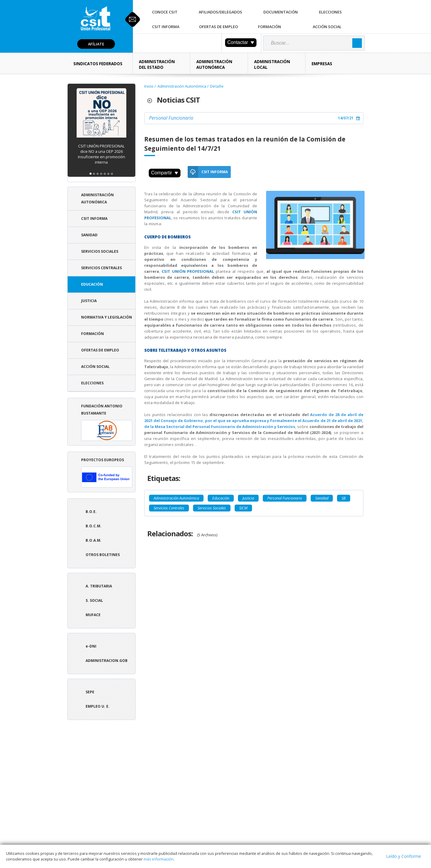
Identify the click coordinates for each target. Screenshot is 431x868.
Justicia (89, 301)
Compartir (165, 173)
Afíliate (96, 44)
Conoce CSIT (165, 12)
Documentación (281, 12)
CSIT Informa (166, 27)
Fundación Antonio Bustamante (107, 422)
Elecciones (330, 12)
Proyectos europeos (107, 472)
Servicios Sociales (100, 251)
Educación (92, 284)
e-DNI (91, 646)
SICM (243, 508)
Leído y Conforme (404, 856)
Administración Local (272, 64)
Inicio (149, 86)
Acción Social (327, 27)
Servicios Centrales (101, 268)
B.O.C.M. (94, 526)
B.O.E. (91, 512)
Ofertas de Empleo (218, 27)
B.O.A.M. (94, 540)
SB (344, 498)
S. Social (94, 600)
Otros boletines (103, 555)
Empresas (322, 64)
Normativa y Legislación (107, 317)
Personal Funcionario (171, 118)
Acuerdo (319, 415)
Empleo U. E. (98, 706)
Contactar (241, 42)
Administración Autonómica (214, 64)
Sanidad (89, 235)
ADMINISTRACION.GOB (107, 661)
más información (159, 859)
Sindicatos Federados (98, 64)
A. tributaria (99, 586)
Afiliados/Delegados (220, 12)
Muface (93, 615)
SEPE (90, 692)
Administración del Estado (157, 64)
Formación (270, 27)
